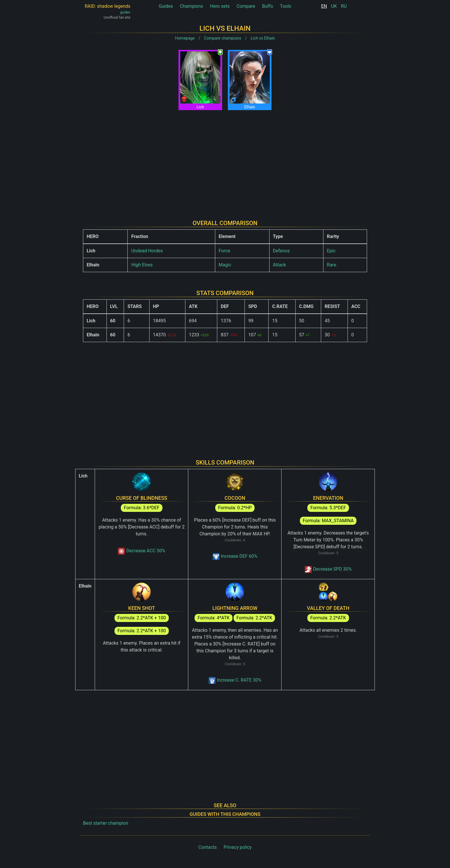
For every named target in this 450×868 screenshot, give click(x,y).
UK (334, 6)
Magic (225, 265)
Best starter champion (106, 823)
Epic (331, 251)
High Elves (142, 265)
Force (224, 251)
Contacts (207, 847)
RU (344, 6)
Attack (280, 265)
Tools (285, 6)
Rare (331, 265)
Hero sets (220, 6)
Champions (192, 6)
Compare (246, 6)
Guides (166, 6)
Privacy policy (238, 847)
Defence (281, 251)
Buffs (267, 6)
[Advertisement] (225, 160)
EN (324, 6)
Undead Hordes (147, 251)
